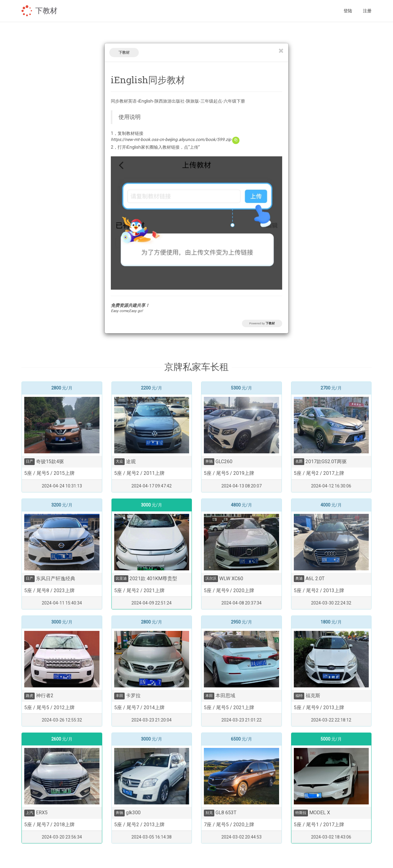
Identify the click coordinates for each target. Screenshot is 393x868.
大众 (119, 461)
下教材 (46, 11)
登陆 (348, 11)
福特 (299, 696)
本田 (209, 696)
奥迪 (299, 578)
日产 (29, 461)
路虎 (29, 696)
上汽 (29, 813)
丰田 (119, 696)
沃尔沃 (211, 578)
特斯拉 (301, 813)
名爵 (299, 461)
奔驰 (209, 461)
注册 (367, 11)
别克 (209, 813)
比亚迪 (121, 578)
